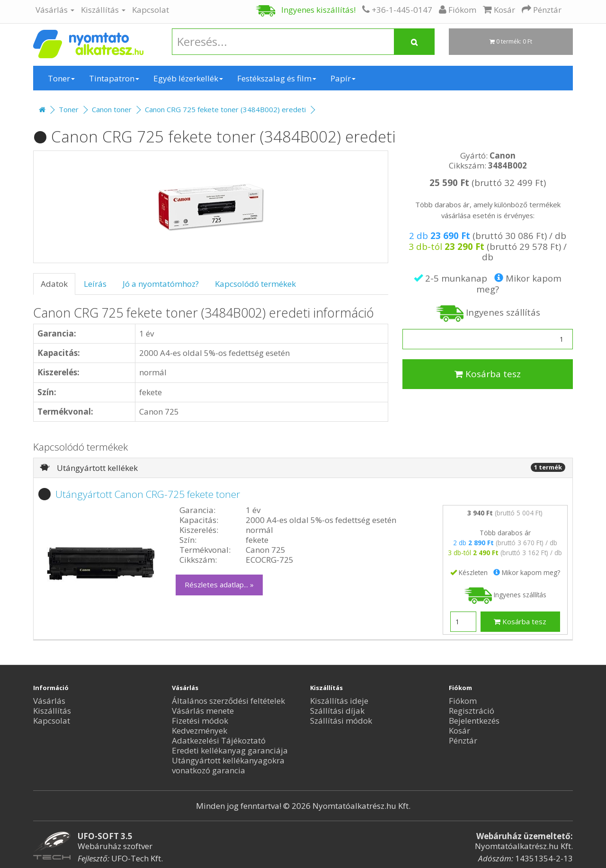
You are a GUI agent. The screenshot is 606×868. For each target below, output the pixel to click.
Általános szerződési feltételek (228, 701)
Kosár (459, 731)
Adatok (54, 284)
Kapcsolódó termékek (255, 284)
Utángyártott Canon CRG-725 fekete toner (148, 494)
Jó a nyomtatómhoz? (161, 284)
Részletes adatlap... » (219, 585)
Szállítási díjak (337, 711)
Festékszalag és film (277, 78)
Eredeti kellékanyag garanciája (230, 750)
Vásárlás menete (203, 711)
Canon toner (112, 109)
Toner (61, 78)
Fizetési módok (200, 721)
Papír (343, 78)
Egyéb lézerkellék (188, 78)
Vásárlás (55, 10)
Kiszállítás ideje (339, 701)
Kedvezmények (200, 731)
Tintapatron (114, 78)
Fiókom (463, 701)
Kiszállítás (103, 10)
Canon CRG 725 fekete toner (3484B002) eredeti (225, 109)
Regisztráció (472, 711)
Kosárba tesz (488, 374)
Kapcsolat (151, 10)
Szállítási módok (341, 721)
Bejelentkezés (474, 721)
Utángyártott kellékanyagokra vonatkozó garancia (228, 765)
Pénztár (463, 740)
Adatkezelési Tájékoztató (219, 740)
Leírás (95, 284)
